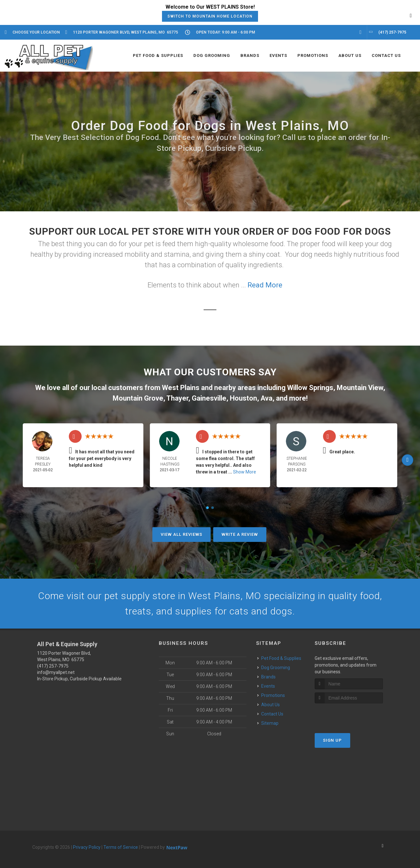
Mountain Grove (138, 398)
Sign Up (332, 740)
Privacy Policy (87, 847)
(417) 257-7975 (53, 666)
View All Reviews (182, 534)
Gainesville (209, 398)
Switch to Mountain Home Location (210, 16)
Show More (245, 472)
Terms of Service (121, 847)
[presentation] (349, 715)
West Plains (181, 388)
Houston (243, 398)
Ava (267, 398)
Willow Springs (310, 388)
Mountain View (360, 388)
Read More (265, 285)
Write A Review (240, 534)
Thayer (177, 398)
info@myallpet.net (56, 672)
